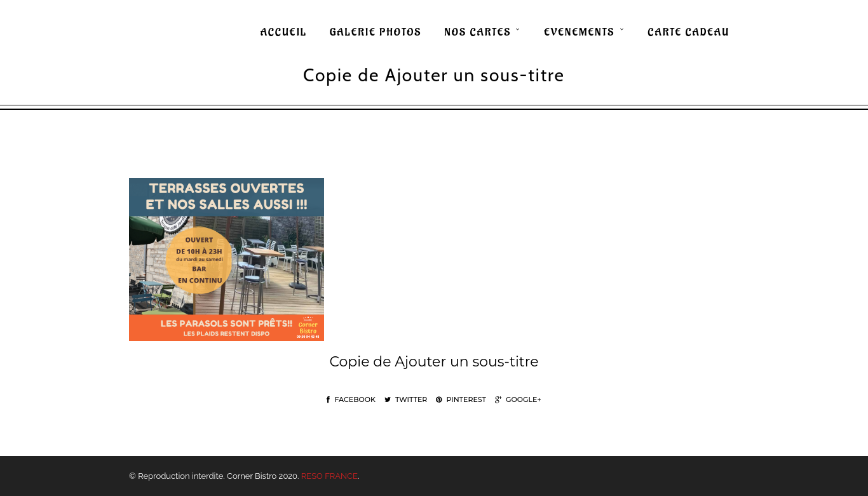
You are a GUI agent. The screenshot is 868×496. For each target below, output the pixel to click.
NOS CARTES (478, 32)
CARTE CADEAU (688, 32)
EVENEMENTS (579, 32)
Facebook (351, 399)
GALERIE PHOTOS (376, 32)
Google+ (518, 399)
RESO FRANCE (329, 476)
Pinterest (461, 399)
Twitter (406, 399)
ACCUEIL (284, 32)
